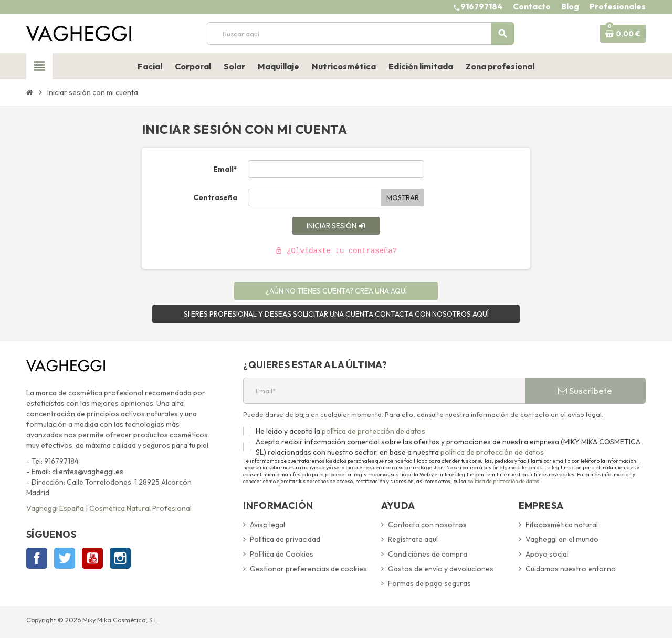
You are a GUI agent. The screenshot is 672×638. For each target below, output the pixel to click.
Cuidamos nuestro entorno (571, 569)
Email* (225, 169)
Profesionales (618, 7)
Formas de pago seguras (429, 583)
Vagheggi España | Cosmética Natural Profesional (109, 508)
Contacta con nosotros (427, 525)
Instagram (120, 558)
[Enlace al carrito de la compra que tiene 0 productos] (623, 34)
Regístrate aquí (413, 539)
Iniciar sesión (336, 226)
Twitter (65, 558)
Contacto (532, 7)
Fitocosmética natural (562, 525)
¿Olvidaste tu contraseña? (336, 251)
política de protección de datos (373, 431)
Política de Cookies (282, 554)
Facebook (37, 558)
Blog (570, 7)
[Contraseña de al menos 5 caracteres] (314, 197)
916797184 (481, 7)
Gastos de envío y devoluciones (441, 569)
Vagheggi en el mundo (562, 539)
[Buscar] (360, 33)
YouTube (92, 558)
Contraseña (215, 197)
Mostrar (403, 197)
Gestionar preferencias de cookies (308, 569)
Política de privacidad (285, 539)
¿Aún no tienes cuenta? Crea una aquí (336, 291)
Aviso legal (267, 525)
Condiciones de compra (428, 554)
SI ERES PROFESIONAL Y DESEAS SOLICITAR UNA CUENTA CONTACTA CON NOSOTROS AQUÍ (336, 314)
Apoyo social (547, 554)
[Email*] (384, 391)
